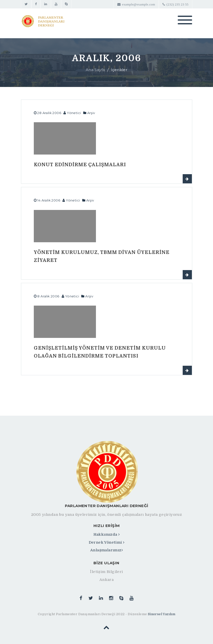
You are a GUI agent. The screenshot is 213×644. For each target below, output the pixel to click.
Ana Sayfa (95, 70)
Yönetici (74, 113)
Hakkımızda (107, 534)
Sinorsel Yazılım (162, 614)
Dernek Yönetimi (107, 542)
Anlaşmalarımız (106, 550)
